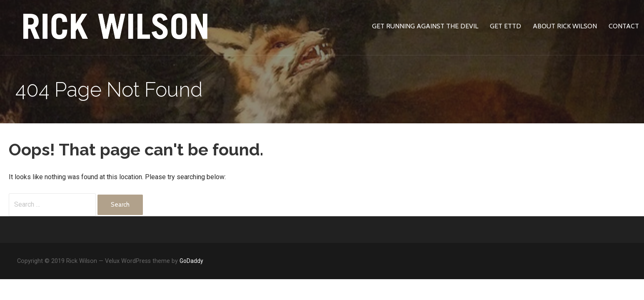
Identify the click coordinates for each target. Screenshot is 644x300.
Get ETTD (505, 26)
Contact (624, 26)
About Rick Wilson (565, 26)
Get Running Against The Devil (425, 26)
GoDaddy (191, 261)
